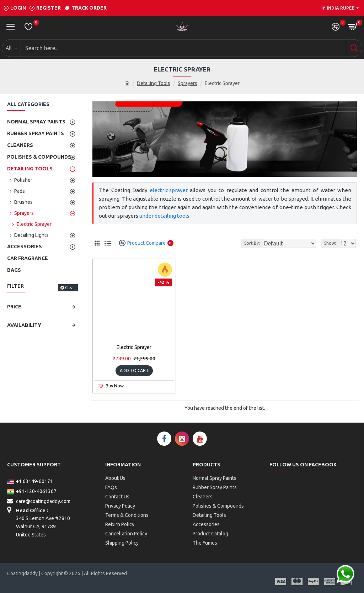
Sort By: (252, 243)
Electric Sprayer (134, 347)
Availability (24, 325)
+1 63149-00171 (30, 481)
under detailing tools (164, 216)
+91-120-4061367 (32, 491)
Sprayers (188, 83)
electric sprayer (169, 190)
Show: (330, 243)
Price (14, 307)
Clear (70, 288)
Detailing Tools (154, 83)
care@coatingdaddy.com (39, 501)
